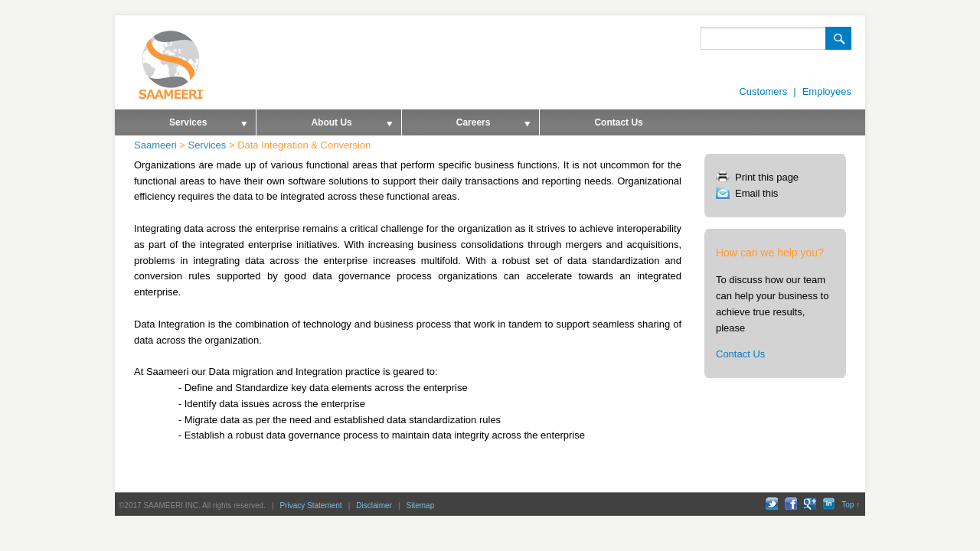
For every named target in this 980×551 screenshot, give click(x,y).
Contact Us (618, 122)
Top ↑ (851, 505)
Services (182, 126)
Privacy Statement (311, 505)
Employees (827, 91)
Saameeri (155, 145)
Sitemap (421, 505)
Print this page (767, 177)
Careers (467, 126)
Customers (763, 91)
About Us (325, 126)
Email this (756, 193)
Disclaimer (374, 505)
